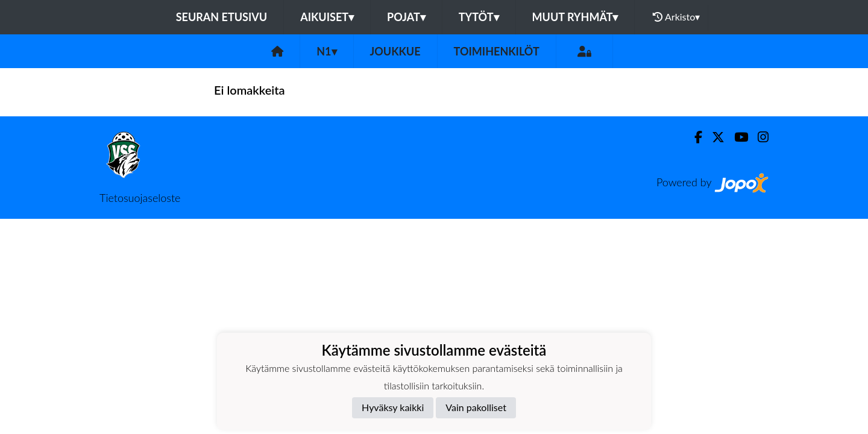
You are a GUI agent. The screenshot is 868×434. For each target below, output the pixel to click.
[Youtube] (736, 137)
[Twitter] (713, 137)
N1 (326, 51)
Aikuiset (327, 17)
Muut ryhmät (575, 17)
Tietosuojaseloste (140, 198)
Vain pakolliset (476, 407)
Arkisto (676, 17)
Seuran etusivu (222, 17)
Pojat (406, 17)
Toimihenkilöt (497, 51)
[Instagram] (758, 137)
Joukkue (395, 51)
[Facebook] (693, 137)
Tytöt (479, 17)
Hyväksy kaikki (393, 407)
